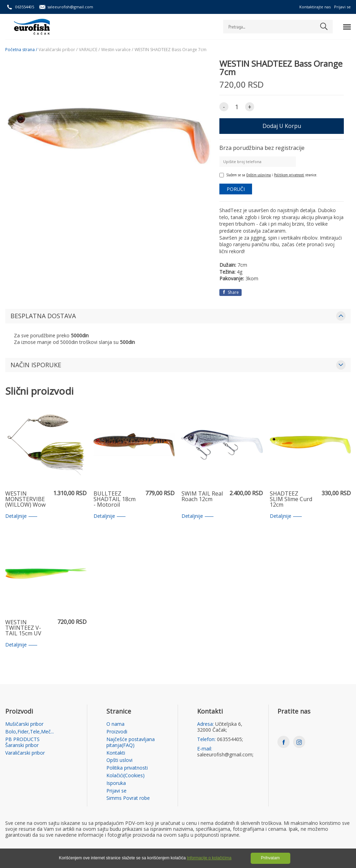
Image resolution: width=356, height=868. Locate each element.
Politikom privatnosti (289, 175)
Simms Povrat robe (128, 798)
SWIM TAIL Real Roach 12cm (202, 497)
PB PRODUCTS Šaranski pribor (22, 742)
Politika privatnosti (127, 768)
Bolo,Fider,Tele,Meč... (30, 732)
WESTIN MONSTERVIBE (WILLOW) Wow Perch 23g (25, 499)
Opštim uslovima (258, 175)
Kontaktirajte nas (315, 7)
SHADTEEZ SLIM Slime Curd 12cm (291, 499)
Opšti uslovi (119, 760)
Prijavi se (342, 7)
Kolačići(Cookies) (126, 776)
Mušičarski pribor (24, 724)
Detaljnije (21, 516)
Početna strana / (21, 50)
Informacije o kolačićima (209, 858)
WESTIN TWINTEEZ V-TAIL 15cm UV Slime (23, 628)
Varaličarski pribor (25, 753)
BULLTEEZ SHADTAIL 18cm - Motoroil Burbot (115, 499)
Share (230, 292)
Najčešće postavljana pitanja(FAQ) (131, 742)
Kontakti (116, 753)
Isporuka (116, 783)
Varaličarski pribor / (58, 50)
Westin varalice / (117, 50)
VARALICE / (89, 50)
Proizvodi (117, 732)
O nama (115, 724)
